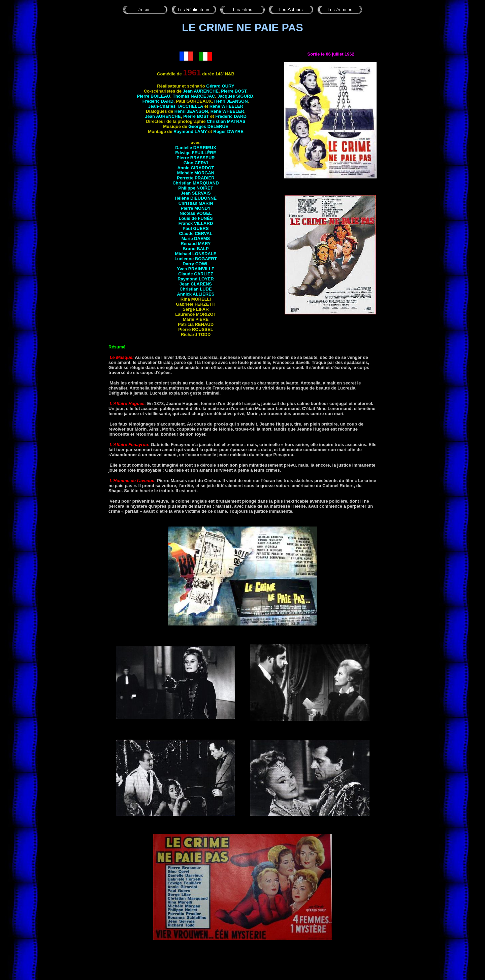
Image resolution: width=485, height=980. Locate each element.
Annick (196, 294)
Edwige (196, 153)
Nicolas (196, 213)
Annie (196, 168)
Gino (196, 163)
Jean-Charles (176, 106)
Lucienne (196, 259)
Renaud (196, 244)
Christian (226, 121)
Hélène (196, 198)
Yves (196, 269)
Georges (208, 126)
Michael (196, 254)
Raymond (190, 131)
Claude (196, 233)
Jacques (235, 96)
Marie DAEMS (196, 239)
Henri (231, 101)
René (226, 106)
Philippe (196, 188)
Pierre (234, 91)
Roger (228, 131)
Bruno (196, 249)
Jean (201, 91)
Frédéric (158, 101)
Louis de (196, 218)
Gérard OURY (220, 86)
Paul (196, 228)
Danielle (196, 148)
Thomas (194, 96)
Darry (196, 264)
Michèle (196, 173)
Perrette (196, 178)
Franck (196, 223)
